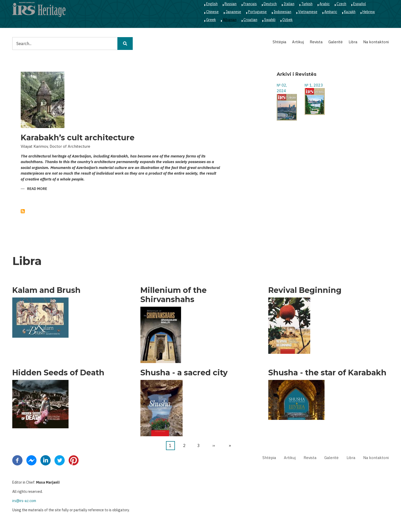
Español (360, 4)
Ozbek (287, 20)
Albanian (230, 20)
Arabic (325, 4)
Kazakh (350, 12)
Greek (211, 20)
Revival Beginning (305, 290)
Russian (231, 4)
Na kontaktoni (376, 42)
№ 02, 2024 (282, 88)
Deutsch (270, 4)
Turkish (307, 4)
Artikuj (298, 42)
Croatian (250, 20)
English (212, 4)
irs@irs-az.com (24, 501)
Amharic (331, 12)
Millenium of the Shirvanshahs (174, 295)
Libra (353, 42)
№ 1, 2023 (314, 85)
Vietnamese (308, 12)
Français (250, 4)
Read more (37, 189)
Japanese (233, 12)
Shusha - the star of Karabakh (327, 373)
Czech (341, 4)
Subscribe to (23, 211)
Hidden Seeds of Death (58, 373)
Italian (289, 4)
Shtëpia (279, 42)
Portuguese (257, 12)
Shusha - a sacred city (184, 373)
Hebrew (369, 12)
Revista (316, 42)
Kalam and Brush (46, 290)
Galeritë (336, 42)
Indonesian (282, 12)
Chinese (212, 12)
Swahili (270, 20)
